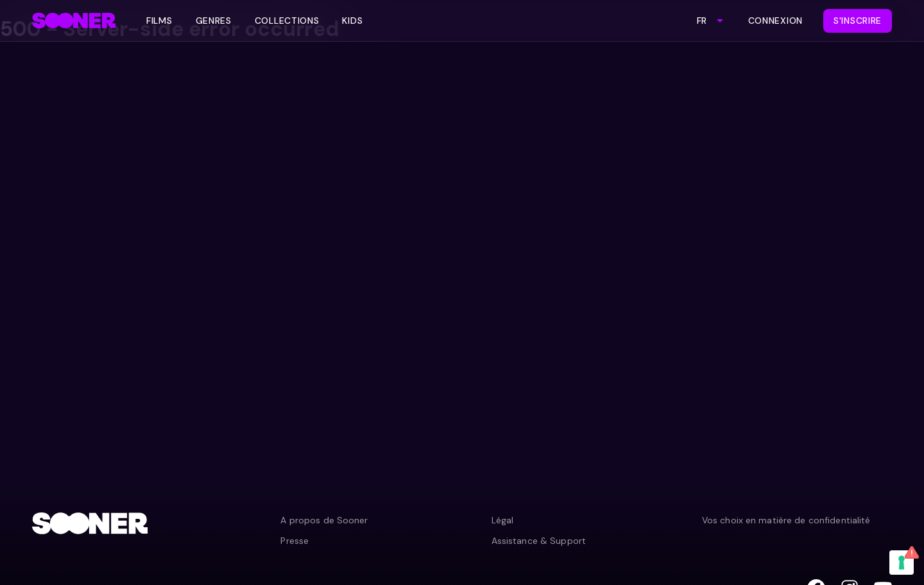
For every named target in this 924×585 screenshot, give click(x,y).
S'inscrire (858, 21)
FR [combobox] (702, 21)
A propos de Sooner (324, 520)
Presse (295, 541)
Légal (503, 520)
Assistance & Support (539, 541)
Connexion (775, 21)
